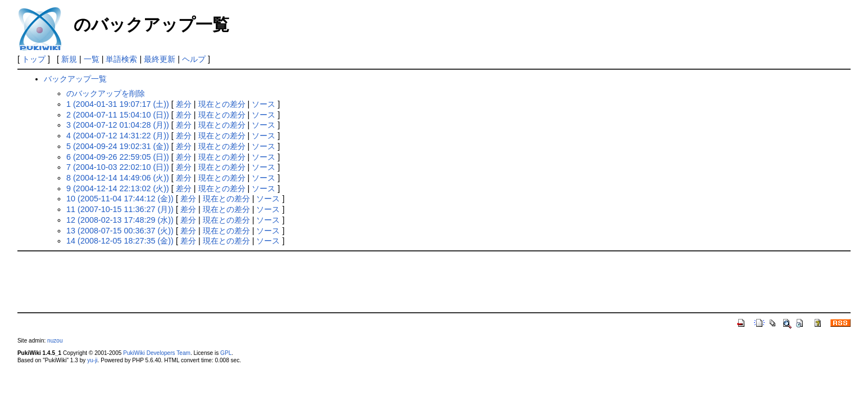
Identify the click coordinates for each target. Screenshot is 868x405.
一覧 (92, 59)
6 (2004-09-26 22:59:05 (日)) (118, 157)
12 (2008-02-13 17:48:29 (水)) (120, 220)
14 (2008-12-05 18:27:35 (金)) (120, 241)
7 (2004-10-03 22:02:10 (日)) (118, 167)
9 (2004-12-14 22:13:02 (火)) (118, 188)
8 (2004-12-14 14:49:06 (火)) (118, 178)
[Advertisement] (434, 281)
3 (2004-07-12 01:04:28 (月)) (118, 125)
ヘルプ (194, 59)
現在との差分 (222, 104)
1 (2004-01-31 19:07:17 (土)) (118, 104)
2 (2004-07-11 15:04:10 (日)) (118, 115)
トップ (34, 59)
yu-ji (92, 360)
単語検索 (121, 59)
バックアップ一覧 (75, 79)
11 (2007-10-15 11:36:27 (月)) (120, 209)
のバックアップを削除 (106, 93)
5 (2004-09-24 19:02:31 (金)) (118, 146)
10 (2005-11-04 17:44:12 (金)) (120, 199)
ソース (263, 104)
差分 (184, 104)
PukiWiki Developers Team (157, 353)
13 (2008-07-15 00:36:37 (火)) (120, 231)
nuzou (55, 341)
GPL (226, 353)
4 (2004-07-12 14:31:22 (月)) (118, 136)
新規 (69, 59)
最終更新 (160, 59)
